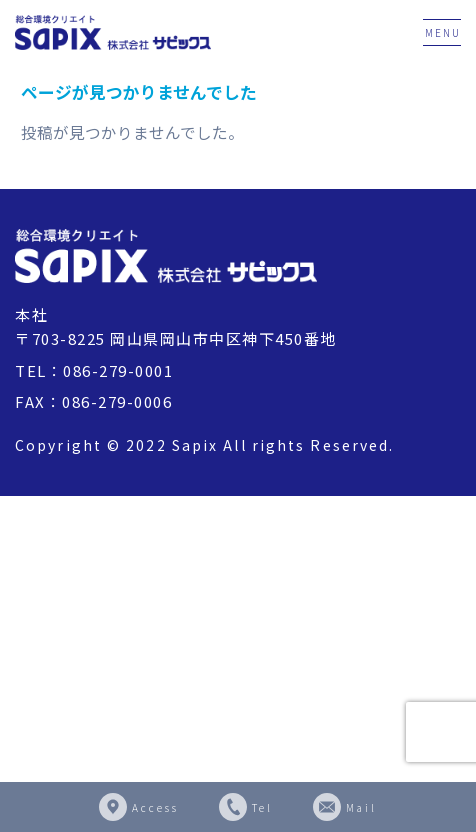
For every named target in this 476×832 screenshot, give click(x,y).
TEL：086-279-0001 (94, 370)
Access (155, 807)
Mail (361, 807)
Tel (262, 807)
